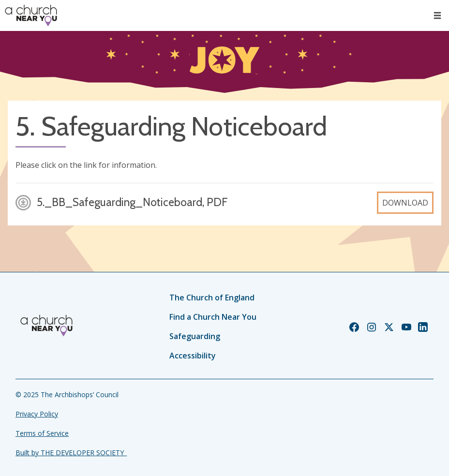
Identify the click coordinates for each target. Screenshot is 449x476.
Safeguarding (195, 336)
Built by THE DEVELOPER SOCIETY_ (71, 453)
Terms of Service (42, 433)
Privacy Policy (37, 414)
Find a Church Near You (213, 317)
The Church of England (212, 297)
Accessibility (193, 356)
